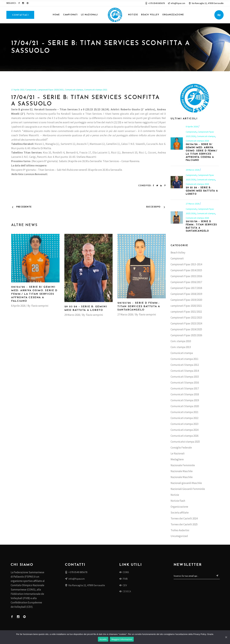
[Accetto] (226, 637)
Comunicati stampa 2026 (197, 141)
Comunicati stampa (74, 90)
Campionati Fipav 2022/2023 (186, 318)
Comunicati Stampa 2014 (185, 371)
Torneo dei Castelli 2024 (184, 518)
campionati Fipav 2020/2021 (51, 90)
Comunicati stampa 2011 (184, 359)
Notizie (175, 495)
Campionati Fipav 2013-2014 (186, 264)
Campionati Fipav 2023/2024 (186, 323)
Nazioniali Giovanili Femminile (188, 489)
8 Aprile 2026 (18, 306)
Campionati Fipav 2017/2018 (186, 288)
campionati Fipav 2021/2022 (186, 312)
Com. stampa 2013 (181, 347)
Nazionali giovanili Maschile (186, 483)
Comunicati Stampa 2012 (185, 365)
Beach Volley (178, 253)
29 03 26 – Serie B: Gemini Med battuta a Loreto (202, 191)
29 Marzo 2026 (72, 315)
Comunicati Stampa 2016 (185, 383)
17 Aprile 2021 (18, 90)
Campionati (31, 90)
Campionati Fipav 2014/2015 (186, 270)
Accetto (103, 639)
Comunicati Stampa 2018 (185, 394)
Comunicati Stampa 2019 (185, 400)
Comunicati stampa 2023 (184, 424)
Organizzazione (179, 507)
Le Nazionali (178, 453)
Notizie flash (178, 501)
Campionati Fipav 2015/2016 (186, 276)
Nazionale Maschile (182, 471)
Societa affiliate (180, 513)
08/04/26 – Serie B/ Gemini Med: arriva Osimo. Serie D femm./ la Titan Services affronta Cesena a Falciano (34, 294)
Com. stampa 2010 (181, 341)
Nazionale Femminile (183, 465)
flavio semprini (40, 306)
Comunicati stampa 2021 (96, 90)
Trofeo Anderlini (180, 530)
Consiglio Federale (181, 448)
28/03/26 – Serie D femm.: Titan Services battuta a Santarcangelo (139, 307)
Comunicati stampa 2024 (184, 430)
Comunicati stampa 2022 (184, 418)
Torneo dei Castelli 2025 (184, 524)
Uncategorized (179, 536)
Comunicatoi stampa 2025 (185, 442)
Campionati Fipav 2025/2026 (186, 335)
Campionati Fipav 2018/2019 (186, 294)
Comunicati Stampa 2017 (185, 388)
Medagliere (177, 459)
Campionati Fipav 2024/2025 (186, 329)
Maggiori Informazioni (122, 639)
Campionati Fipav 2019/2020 (186, 300)
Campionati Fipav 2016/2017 (186, 282)
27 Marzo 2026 (125, 314)
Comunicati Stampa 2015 (185, 377)
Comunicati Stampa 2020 (185, 406)
